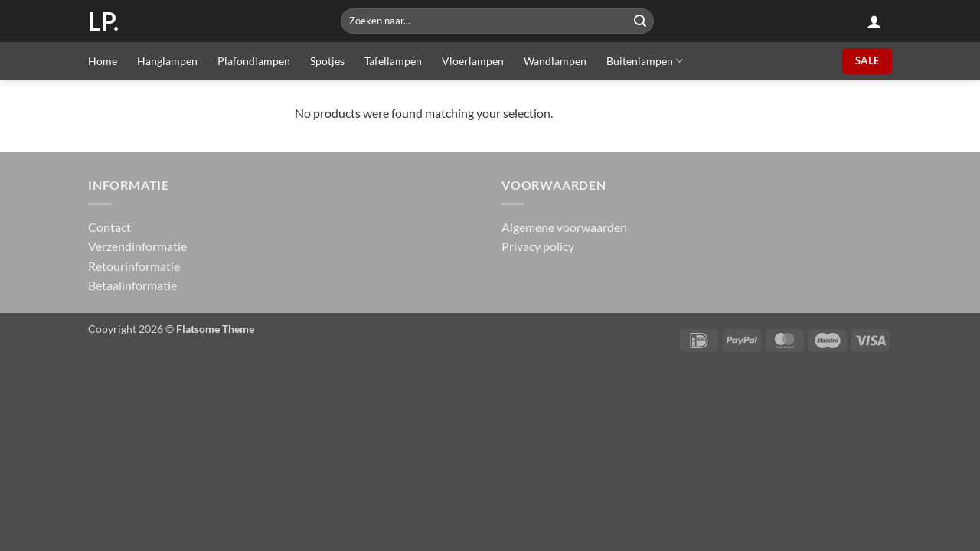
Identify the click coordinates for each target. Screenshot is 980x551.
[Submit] (640, 21)
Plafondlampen (254, 61)
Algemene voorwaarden (564, 227)
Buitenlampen (645, 61)
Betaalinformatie (132, 285)
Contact (109, 227)
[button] (874, 21)
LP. (103, 21)
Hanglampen (167, 61)
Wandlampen (555, 61)
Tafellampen (393, 61)
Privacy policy (538, 246)
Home (103, 61)
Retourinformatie (134, 266)
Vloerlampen (473, 61)
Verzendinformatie (137, 246)
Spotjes (327, 61)
